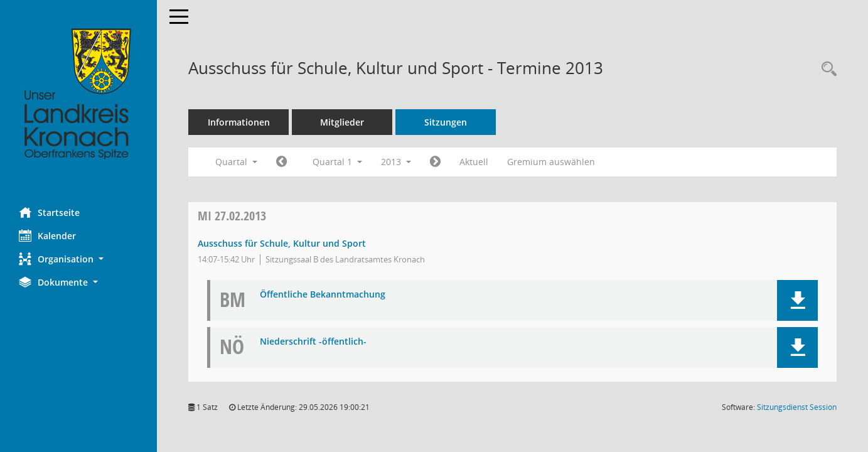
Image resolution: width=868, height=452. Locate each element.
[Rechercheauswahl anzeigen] (826, 69)
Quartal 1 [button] (337, 162)
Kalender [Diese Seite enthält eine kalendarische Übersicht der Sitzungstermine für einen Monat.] (47, 235)
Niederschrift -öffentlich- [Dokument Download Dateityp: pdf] (313, 342)
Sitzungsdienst (797, 407)
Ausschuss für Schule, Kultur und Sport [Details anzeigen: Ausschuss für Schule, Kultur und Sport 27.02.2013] (282, 243)
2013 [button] (396, 162)
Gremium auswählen (551, 162)
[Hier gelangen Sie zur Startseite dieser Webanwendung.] (78, 94)
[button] (78, 259)
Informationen (239, 122)
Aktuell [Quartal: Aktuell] (474, 162)
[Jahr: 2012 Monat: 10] (281, 162)
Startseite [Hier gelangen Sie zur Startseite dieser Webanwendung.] (49, 212)
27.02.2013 (232, 216)
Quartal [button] (236, 162)
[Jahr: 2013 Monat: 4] (435, 162)
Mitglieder (342, 122)
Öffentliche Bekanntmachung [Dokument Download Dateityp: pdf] (323, 295)
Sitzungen (446, 122)
